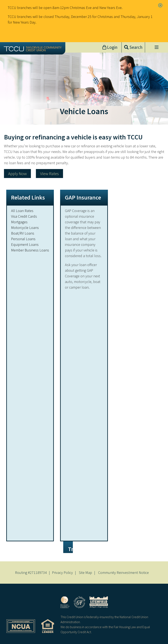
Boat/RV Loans (23, 233)
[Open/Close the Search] (133, 47)
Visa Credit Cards (24, 216)
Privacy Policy (62, 573)
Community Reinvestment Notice (123, 573)
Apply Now (17, 174)
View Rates (49, 174)
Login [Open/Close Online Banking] (112, 47)
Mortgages (19, 222)
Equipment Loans (25, 244)
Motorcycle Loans (25, 228)
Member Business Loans (30, 250)
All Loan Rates (22, 211)
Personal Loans (23, 239)
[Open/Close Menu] (156, 47)
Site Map (85, 573)
